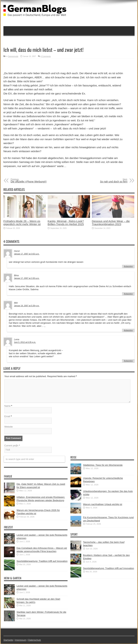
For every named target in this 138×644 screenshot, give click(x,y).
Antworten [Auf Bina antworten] (128, 294)
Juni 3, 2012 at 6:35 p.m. (25, 342)
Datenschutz (35, 640)
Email (7, 417)
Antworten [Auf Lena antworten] (128, 361)
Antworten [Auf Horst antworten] (128, 266)
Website (9, 427)
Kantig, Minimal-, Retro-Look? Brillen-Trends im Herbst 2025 (66, 223)
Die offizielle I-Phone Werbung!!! (33, 180)
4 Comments (46, 56)
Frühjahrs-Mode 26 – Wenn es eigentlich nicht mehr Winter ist (22, 223)
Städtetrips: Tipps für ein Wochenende (103, 465)
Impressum (21, 640)
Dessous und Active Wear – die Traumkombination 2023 (111, 223)
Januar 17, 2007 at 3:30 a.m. (27, 278)
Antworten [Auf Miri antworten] (128, 330)
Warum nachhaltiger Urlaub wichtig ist (103, 505)
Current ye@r (12, 446)
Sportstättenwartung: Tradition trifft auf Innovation (42, 561)
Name (7, 406)
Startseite (8, 640)
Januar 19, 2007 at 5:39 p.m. (27, 306)
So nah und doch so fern (105, 180)
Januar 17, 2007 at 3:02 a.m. (27, 254)
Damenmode (13, 56)
